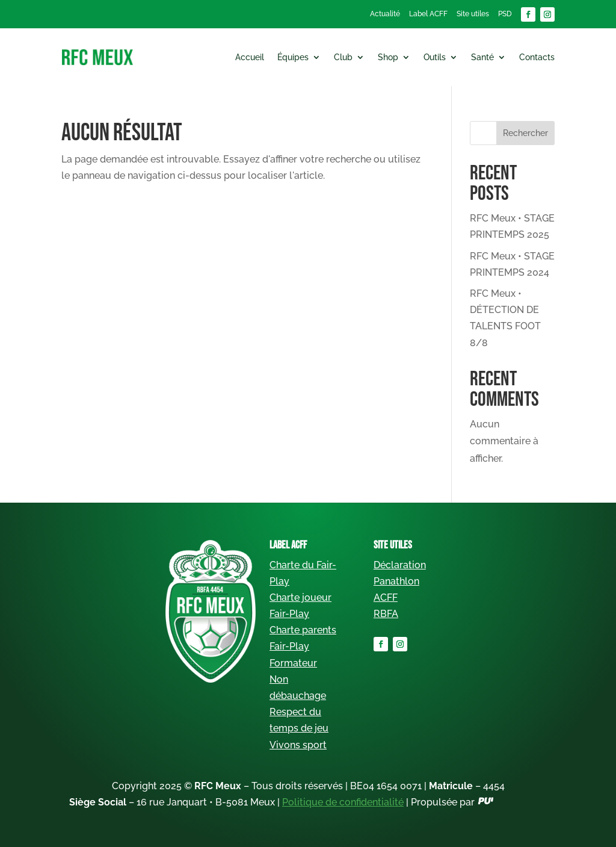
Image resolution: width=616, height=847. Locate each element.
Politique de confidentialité (343, 802)
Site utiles (473, 14)
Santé (482, 57)
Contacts (537, 57)
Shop (388, 57)
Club (343, 57)
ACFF (386, 597)
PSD (505, 14)
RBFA (386, 614)
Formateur (293, 663)
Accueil (250, 57)
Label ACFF (428, 14)
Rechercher (525, 133)
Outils (435, 57)
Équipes (293, 57)
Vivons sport (298, 745)
